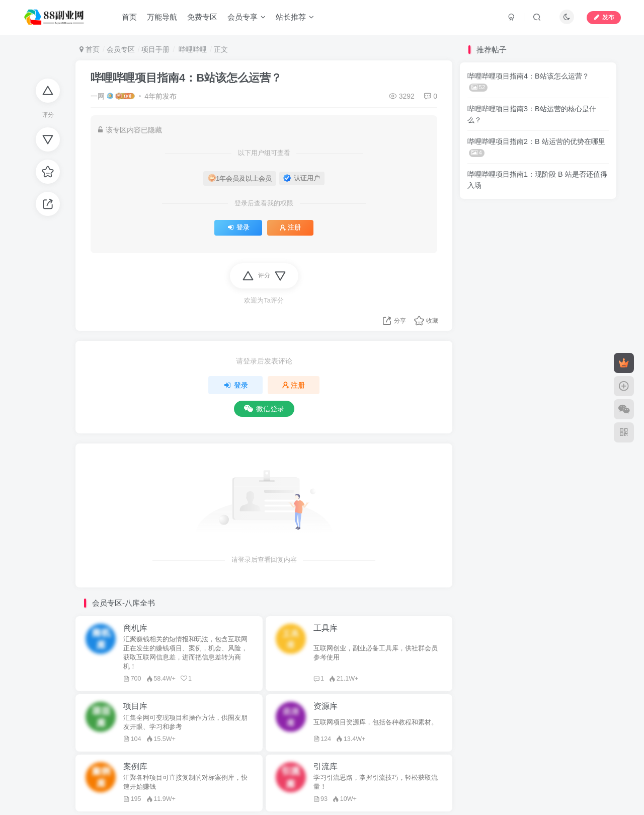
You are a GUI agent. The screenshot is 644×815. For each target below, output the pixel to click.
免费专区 (202, 17)
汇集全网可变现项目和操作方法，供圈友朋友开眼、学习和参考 (185, 722)
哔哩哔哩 (192, 49)
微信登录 (264, 409)
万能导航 (162, 17)
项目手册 (155, 49)
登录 (238, 228)
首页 (129, 17)
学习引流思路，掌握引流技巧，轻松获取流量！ (376, 782)
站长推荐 (295, 17)
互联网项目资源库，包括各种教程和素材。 (376, 722)
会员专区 (121, 49)
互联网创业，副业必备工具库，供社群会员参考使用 (376, 653)
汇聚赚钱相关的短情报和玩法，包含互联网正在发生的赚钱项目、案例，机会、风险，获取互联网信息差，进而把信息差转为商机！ (185, 653)
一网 (98, 96)
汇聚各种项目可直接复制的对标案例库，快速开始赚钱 (185, 782)
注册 (290, 228)
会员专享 (247, 17)
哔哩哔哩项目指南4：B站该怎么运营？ (186, 78)
